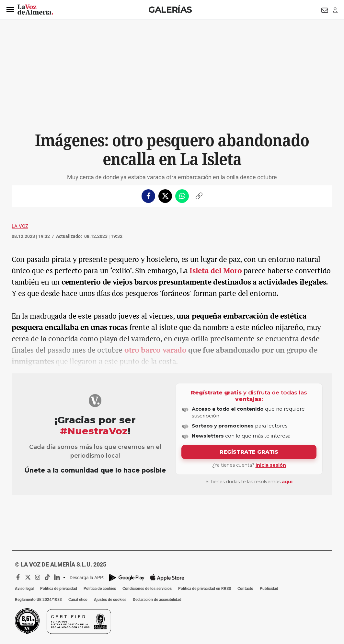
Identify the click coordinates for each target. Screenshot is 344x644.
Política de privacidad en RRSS (205, 589)
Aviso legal (24, 589)
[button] (10, 10)
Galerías (170, 10)
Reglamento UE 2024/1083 (38, 600)
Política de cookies (100, 589)
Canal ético (78, 600)
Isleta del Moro (216, 270)
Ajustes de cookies (110, 600)
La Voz (20, 226)
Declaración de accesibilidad (157, 600)
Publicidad (269, 589)
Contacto (245, 589)
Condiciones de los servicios (147, 589)
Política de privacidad (59, 589)
